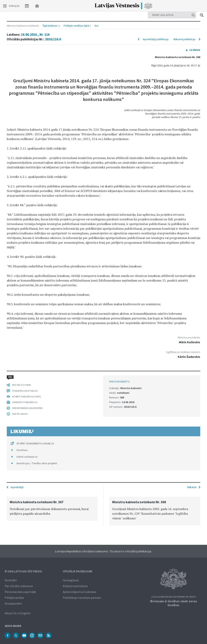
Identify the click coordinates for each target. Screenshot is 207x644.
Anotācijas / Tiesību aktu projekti (37, 463)
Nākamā (192, 487)
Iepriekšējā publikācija (156, 39)
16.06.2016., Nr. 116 (35, 35)
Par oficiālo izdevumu (19, 586)
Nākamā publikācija (184, 39)
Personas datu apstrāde (20, 592)
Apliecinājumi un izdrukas (80, 592)
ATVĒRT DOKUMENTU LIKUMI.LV (35, 443)
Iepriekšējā (17, 487)
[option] (52, 509)
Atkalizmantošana (75, 586)
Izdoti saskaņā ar (27, 457)
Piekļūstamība (14, 598)
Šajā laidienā (50, 26)
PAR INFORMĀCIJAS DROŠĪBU (27, 408)
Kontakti (11, 580)
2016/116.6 (53, 39)
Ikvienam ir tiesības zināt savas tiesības (173, 603)
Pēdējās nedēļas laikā (76, 26)
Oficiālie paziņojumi (78, 571)
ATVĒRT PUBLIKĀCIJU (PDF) (27, 397)
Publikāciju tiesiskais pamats (82, 598)
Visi (96, 26)
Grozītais (22, 450)
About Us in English (18, 613)
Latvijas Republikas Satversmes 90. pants (174, 597)
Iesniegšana (71, 580)
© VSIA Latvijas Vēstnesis (23, 571)
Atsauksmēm (13, 603)
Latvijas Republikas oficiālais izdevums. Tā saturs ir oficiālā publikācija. (103, 551)
